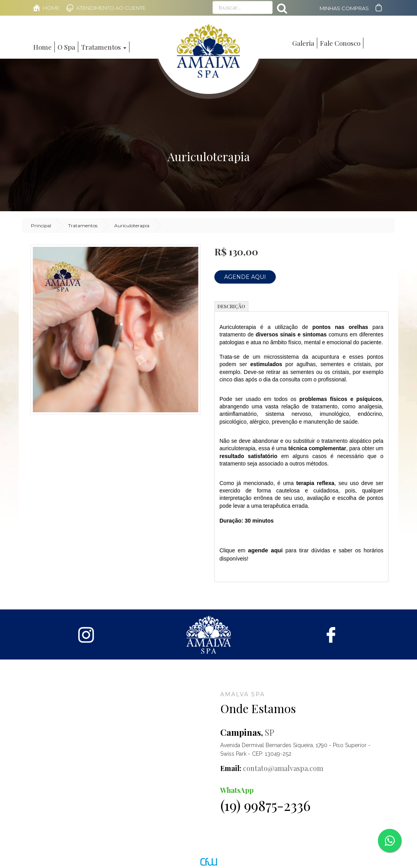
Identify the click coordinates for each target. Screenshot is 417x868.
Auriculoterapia (132, 226)
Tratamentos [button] (104, 47)
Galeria (303, 43)
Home (51, 8)
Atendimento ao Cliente (111, 8)
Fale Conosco (340, 43)
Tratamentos (83, 226)
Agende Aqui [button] (245, 277)
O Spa (66, 47)
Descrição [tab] (231, 306)
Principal (41, 226)
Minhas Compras (344, 8)
